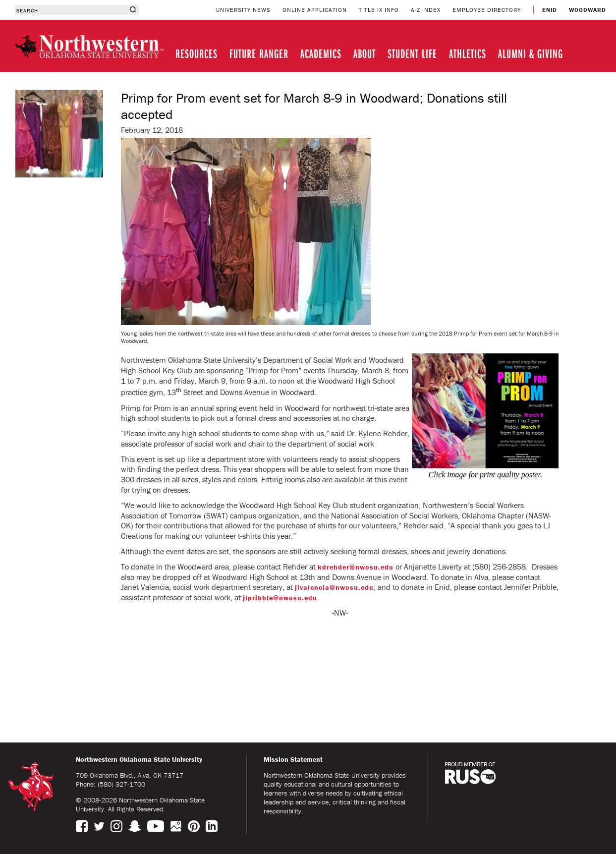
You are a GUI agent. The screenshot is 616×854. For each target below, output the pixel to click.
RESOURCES (196, 53)
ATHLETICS (468, 53)
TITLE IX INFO (379, 10)
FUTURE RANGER (259, 53)
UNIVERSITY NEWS (243, 10)
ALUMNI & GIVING (531, 53)
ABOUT (364, 53)
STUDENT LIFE (412, 53)
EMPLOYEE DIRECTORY (487, 10)
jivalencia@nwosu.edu (334, 587)
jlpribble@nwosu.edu (280, 598)
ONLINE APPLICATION (315, 10)
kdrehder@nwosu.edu (356, 567)
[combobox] (71, 10)
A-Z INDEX (426, 10)
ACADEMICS (321, 53)
